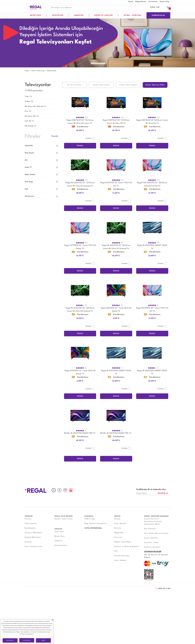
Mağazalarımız (141, 2)
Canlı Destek (120, 523)
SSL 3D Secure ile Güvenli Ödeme (156, 556)
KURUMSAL (89, 516)
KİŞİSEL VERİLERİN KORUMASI (156, 516)
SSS (116, 551)
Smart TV (28, 167)
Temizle (55, 136)
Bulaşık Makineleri (33, 537)
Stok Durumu (29, 196)
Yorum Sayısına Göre (155, 85)
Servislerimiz (153, 2)
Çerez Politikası (16, 632)
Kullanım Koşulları (152, 547)
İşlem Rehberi (121, 560)
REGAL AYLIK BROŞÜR (64, 516)
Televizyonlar (31, 523)
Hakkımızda (90, 519)
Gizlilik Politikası (122, 556)
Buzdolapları (30, 528)
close (52, 620)
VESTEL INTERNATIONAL (93, 528)
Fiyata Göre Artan (101, 85)
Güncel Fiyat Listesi (64, 519)
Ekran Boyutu (29, 153)
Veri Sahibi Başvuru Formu (156, 533)
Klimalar (28, 542)
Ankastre (59, 541)
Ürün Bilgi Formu (83, 127)
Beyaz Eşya (60, 536)
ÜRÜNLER (29, 516)
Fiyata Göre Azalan (128, 85)
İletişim (118, 528)
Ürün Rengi (29, 182)
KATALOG (58, 529)
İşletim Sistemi (30, 175)
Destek (131, 2)
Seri (26, 160)
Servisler (118, 537)
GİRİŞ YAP (155, 7)
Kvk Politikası (150, 529)
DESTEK (117, 516)
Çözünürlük (29, 146)
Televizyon (59, 532)
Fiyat (26, 189)
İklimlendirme (61, 545)
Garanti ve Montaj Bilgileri (127, 547)
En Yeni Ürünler (74, 85)
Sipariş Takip (164, 2)
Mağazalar (119, 533)
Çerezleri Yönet (27, 640)
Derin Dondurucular (34, 547)
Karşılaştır (90, 138)
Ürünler (28, 519)
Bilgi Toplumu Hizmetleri (96, 523)
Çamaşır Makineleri (34, 533)
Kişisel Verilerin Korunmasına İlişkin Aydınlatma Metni (153, 521)
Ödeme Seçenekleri (123, 542)
